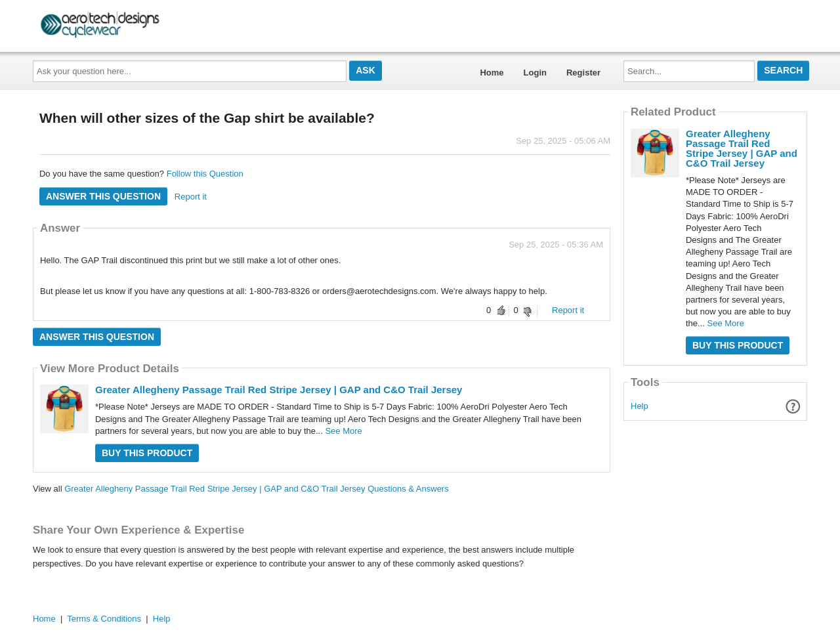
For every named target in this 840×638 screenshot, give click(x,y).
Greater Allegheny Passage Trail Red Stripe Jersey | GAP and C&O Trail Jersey (279, 390)
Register (583, 73)
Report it (191, 197)
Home (492, 73)
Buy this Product (147, 453)
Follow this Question (205, 174)
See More (343, 431)
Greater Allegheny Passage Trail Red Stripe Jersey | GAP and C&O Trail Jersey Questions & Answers (257, 489)
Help (640, 406)
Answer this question (103, 196)
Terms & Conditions (104, 619)
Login (535, 73)
